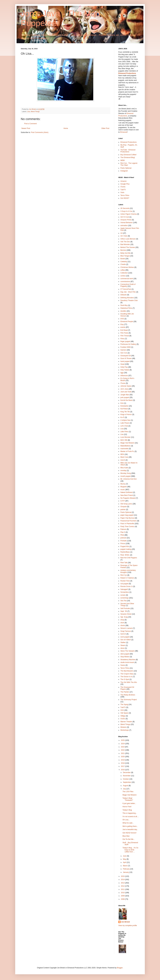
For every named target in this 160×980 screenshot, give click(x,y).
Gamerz (123, 350)
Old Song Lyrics (126, 504)
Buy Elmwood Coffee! (128, 155)
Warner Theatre (126, 722)
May (125, 859)
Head (122, 364)
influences (124, 376)
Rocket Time (125, 581)
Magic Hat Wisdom (127, 443)
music (123, 490)
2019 (123, 760)
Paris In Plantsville (127, 524)
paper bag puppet (127, 515)
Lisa (29, 111)
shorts (123, 625)
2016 (123, 770)
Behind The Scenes (128, 247)
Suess (123, 665)
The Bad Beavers (127, 671)
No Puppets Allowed (128, 498)
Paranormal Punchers (129, 521)
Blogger (120, 968)
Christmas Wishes (127, 267)
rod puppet (124, 584)
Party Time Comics (127, 527)
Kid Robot (124, 409)
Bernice (123, 250)
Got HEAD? (125, 198)
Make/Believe (125, 446)
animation (124, 225)
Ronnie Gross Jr (126, 586)
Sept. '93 (124, 611)
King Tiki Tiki (125, 412)
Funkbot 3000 (126, 347)
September (127, 782)
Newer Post (26, 128)
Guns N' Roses (126, 358)
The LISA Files (128, 792)
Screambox (125, 592)
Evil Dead (124, 330)
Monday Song (126, 473)
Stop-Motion (125, 657)
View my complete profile (128, 926)
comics (123, 276)
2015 (123, 876)
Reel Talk (124, 563)
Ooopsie (124, 507)
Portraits (124, 541)
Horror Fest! (127, 807)
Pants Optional (126, 168)
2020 (123, 757)
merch (123, 460)
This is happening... (130, 813)
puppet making (126, 549)
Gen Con (124, 353)
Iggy (122, 373)
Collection (124, 273)
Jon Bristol (126, 922)
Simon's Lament (126, 628)
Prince (123, 544)
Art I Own (124, 236)
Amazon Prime (126, 220)
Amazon (123, 181)
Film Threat (125, 336)
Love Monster (126, 437)
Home (66, 128)
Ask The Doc (125, 242)
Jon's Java (124, 389)
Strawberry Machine (128, 660)
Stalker (123, 642)
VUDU (123, 719)
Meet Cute (124, 457)
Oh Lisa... (126, 820)
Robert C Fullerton (127, 578)
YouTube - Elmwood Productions (128, 151)
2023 (123, 747)
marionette (124, 449)
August (126, 786)
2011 (123, 889)
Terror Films (125, 195)
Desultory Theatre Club (129, 300)
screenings (124, 598)
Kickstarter (124, 406)
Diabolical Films (126, 308)
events (123, 327)
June (125, 856)
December (127, 772)
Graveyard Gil (126, 356)
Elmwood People (127, 322)
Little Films (124, 432)
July (125, 789)
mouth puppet (126, 476)
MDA (122, 454)
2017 (123, 766)
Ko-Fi (122, 417)
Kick (122, 403)
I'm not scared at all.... (131, 817)
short (122, 623)
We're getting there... (130, 826)
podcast (123, 538)
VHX (122, 710)
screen (123, 595)
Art (121, 233)
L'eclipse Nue (125, 420)
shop (122, 620)
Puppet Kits (125, 546)
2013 (123, 883)
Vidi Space (124, 713)
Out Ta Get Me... (129, 839)
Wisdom (123, 727)
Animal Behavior (126, 223)
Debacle (123, 295)
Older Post (105, 128)
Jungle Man (125, 395)
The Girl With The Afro (129, 682)
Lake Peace (125, 423)
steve (122, 648)
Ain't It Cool (125, 217)
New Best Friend (127, 495)
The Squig (124, 704)
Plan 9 (123, 532)
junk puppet (125, 397)
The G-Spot (125, 679)
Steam (123, 645)
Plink (122, 535)
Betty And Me (125, 253)
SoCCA (123, 634)
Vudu (122, 192)
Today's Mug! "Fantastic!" (128, 799)
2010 (123, 893)
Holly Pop (124, 367)
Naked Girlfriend (126, 492)
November (127, 776)
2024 (123, 744)
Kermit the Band (126, 400)
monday (123, 470)
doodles (123, 311)
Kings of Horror (126, 414)
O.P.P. (123, 501)
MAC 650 (124, 440)
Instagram (124, 171)
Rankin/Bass (125, 552)
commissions (125, 282)
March (126, 866)
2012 (123, 886)
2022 (123, 750)
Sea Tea (123, 601)
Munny (123, 484)
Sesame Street (126, 614)
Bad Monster (125, 244)
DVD (122, 319)
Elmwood (124, 132)
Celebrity (124, 262)
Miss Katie (124, 468)
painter (123, 510)
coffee (123, 270)
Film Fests (124, 333)
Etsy (122, 324)
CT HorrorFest (126, 289)
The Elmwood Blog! (128, 157)
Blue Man (126, 836)
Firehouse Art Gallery (128, 344)
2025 (123, 740)
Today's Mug (127, 810)
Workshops (125, 730)
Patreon (123, 529)
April (125, 862)
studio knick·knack (127, 662)
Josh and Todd (126, 392)
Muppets (124, 487)
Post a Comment (30, 124)
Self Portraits (125, 608)
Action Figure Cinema (128, 214)
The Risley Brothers (128, 695)
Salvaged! (124, 589)
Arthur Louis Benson (128, 239)
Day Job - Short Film (128, 292)
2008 (123, 899)
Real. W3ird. (125, 555)
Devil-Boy (124, 305)
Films (122, 339)
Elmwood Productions (127, 73)
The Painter (125, 692)
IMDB (123, 160)
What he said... (128, 823)
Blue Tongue (125, 256)
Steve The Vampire (128, 651)
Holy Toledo (125, 370)
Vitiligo (123, 716)
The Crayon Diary (127, 674)
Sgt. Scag (124, 617)
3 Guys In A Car (126, 211)
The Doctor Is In (126, 677)
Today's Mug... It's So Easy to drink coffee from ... (130, 850)
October (126, 779)
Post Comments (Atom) (40, 132)
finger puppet (125, 341)
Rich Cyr (124, 575)
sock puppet (125, 637)
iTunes (123, 187)
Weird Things (35, 111)
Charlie (123, 264)
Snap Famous (126, 631)
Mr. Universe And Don (129, 479)
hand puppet (125, 361)
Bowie (123, 259)
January (126, 872)
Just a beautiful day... (130, 829)
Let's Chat (124, 426)
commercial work (127, 279)
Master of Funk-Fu (127, 451)
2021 (123, 753)
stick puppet (125, 654)
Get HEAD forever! (129, 833)
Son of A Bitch (126, 640)
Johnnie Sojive (126, 386)
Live (122, 434)
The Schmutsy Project (129, 700)
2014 (123, 880)
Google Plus (125, 184)
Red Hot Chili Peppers (129, 558)
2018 (123, 763)
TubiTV (123, 190)
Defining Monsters (127, 298)
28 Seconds (125, 208)
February (126, 869)
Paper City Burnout (127, 518)
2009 (123, 896)
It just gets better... (129, 803)
